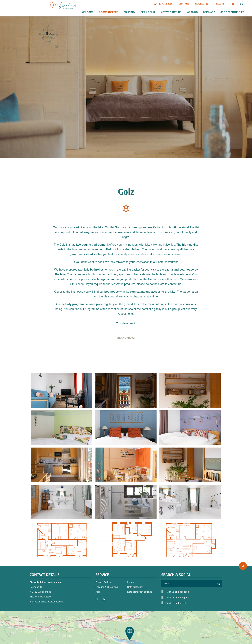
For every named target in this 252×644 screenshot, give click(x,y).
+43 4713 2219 (43, 597)
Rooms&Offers (109, 12)
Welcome (88, 12)
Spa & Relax (148, 12)
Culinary (129, 12)
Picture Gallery (103, 582)
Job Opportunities (232, 12)
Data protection (135, 587)
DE (233, 4)
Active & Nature (171, 12)
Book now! (126, 338)
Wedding (192, 12)
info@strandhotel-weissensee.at (47, 602)
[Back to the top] (243, 566)
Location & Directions (107, 587)
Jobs (98, 592)
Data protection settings (140, 592)
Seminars (209, 12)
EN (242, 4)
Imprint (131, 582)
